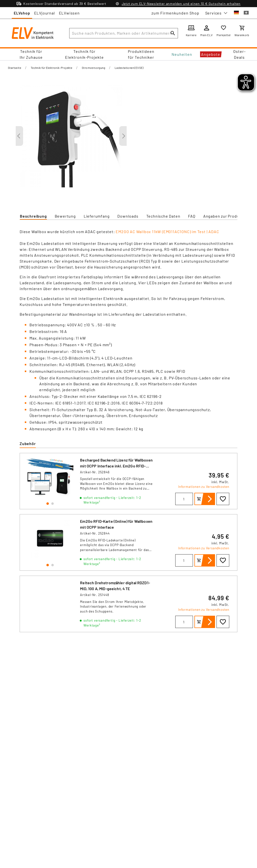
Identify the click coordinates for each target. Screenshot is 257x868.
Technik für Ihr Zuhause (31, 54)
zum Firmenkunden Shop (175, 13)
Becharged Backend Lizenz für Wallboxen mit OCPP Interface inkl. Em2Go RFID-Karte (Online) (116, 466)
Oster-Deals (239, 54)
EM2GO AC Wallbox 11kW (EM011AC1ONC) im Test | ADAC (167, 232)
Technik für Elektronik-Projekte (84, 54)
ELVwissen (69, 13)
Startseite (14, 68)
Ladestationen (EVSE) (129, 68)
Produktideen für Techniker (141, 54)
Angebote (211, 54)
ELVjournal (45, 13)
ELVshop (22, 13)
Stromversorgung (93, 68)
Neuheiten (182, 54)
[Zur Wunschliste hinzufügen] (223, 499)
